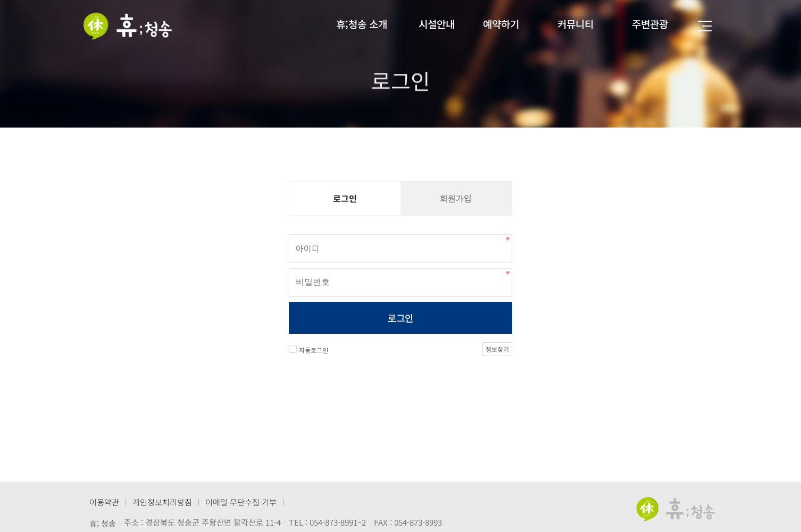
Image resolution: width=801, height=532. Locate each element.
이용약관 (104, 502)
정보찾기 (497, 349)
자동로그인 (308, 350)
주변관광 (650, 24)
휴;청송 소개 (362, 24)
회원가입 (456, 198)
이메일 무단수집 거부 (241, 502)
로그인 (400, 318)
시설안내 (437, 24)
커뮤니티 (575, 24)
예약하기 (501, 24)
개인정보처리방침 (162, 502)
